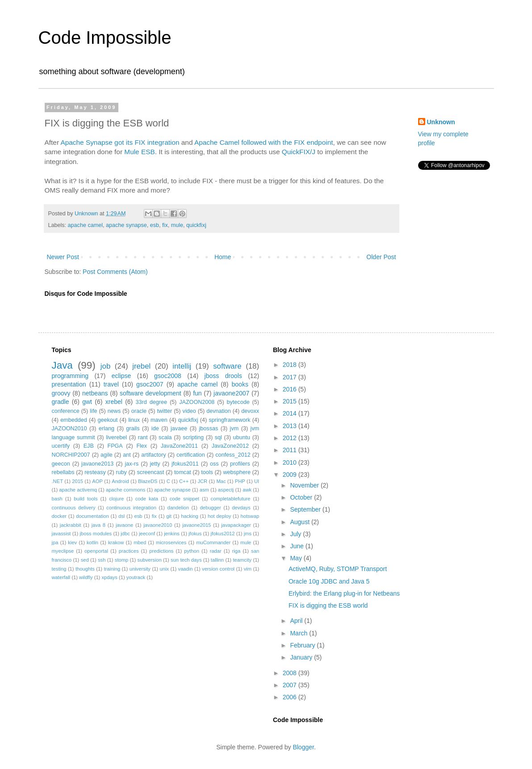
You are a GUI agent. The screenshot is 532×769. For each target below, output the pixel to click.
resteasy (95, 472)
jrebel (141, 366)
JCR (202, 481)
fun (197, 393)
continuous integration (131, 508)
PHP (240, 481)
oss (214, 464)
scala (165, 437)
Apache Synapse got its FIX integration (120, 142)
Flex (142, 446)
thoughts (85, 569)
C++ (184, 481)
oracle (139, 411)
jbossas (209, 429)
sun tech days (186, 560)
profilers (240, 464)
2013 (291, 426)
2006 (291, 697)
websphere (237, 472)
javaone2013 (97, 464)
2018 (291, 365)
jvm (235, 429)
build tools (86, 499)
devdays (241, 508)
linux (134, 420)
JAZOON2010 (69, 429)
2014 (291, 413)
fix (165, 225)
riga (237, 551)
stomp (121, 560)
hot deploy (219, 516)
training (112, 569)
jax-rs (132, 464)
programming (70, 376)
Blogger (303, 747)
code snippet (184, 499)
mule (177, 225)
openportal (96, 551)
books (240, 384)
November (305, 485)
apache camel (85, 225)
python (192, 551)
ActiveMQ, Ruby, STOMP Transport (338, 569)
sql (218, 437)
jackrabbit (71, 525)
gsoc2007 (150, 384)
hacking (190, 516)
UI (257, 481)
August (300, 522)
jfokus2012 (222, 534)
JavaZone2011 (179, 446)
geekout (108, 420)
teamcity (242, 560)
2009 (291, 475)
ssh (102, 560)
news (114, 411)
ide (155, 429)
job (105, 366)
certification (191, 455)
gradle (61, 402)
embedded (74, 420)
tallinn (217, 560)
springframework (229, 420)
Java (62, 365)
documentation (92, 516)
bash (57, 499)
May (297, 558)
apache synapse (126, 225)
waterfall (61, 577)
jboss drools (223, 376)
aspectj (226, 490)
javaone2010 (158, 525)
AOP (97, 481)
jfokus (195, 534)
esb (155, 225)
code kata (147, 499)
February (303, 645)
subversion (150, 560)
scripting (193, 437)
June (297, 546)
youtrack (136, 577)
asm (204, 490)
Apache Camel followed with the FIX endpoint (264, 142)
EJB (89, 446)
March (300, 633)
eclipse (121, 376)
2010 (291, 462)
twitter (165, 411)
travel (111, 384)
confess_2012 (233, 455)
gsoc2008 (168, 376)
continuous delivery (74, 508)
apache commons (126, 490)
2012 (291, 438)
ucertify (61, 446)
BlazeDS (148, 481)
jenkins (172, 534)
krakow (116, 542)
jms (248, 534)
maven (159, 420)
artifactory (153, 455)
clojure (116, 499)
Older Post (381, 257)
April (297, 621)
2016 (291, 389)
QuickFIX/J (299, 152)
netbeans (95, 393)
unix (164, 569)
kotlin (92, 542)
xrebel (114, 402)
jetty (155, 464)
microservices (171, 542)
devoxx (250, 411)
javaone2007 (231, 393)
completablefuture (231, 499)
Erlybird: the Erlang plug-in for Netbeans (344, 593)
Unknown (441, 122)
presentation (69, 384)
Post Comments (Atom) (115, 272)
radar (216, 551)
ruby (121, 472)
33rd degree (151, 402)
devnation (219, 411)
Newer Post (63, 257)
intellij (182, 366)
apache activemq (78, 490)
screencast (150, 472)
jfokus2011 (185, 464)
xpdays (109, 577)
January (302, 657)
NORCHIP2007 (71, 455)
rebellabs (63, 472)
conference (66, 411)
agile (107, 455)
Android (120, 481)
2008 (291, 673)
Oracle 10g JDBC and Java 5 (329, 581)
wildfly (86, 577)
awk (247, 490)
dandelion (178, 508)
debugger (210, 508)
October (302, 497)
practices (129, 551)
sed (85, 560)
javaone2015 (197, 525)
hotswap (250, 516)
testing (59, 569)
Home (223, 257)
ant (127, 455)
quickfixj (196, 225)
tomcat (183, 472)
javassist (61, 534)
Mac (221, 481)
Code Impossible (105, 38)
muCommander (213, 542)
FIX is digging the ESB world (328, 605)
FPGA (115, 446)
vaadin (186, 569)
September (306, 509)
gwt (87, 402)
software (227, 366)
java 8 (98, 525)
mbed (140, 542)
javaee (179, 429)
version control (218, 569)
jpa (55, 542)
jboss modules (96, 534)
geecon (61, 464)
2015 (77, 481)
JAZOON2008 (197, 402)
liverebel (116, 437)
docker (59, 516)
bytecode (238, 402)
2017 (291, 377)
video (189, 411)
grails (133, 429)
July (296, 534)
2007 (291, 685)
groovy (61, 393)
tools (207, 472)
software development (151, 393)
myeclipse (63, 551)
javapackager (236, 525)
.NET (57, 481)
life (93, 411)
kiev (72, 542)
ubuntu (242, 437)
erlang (107, 429)
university (140, 569)
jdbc (125, 534)
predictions (161, 551)
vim (248, 569)
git (169, 516)
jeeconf (147, 534)
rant (143, 437)
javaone (124, 525)
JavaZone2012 (230, 446)
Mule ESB (139, 152)
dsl (121, 516)
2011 (291, 450)
